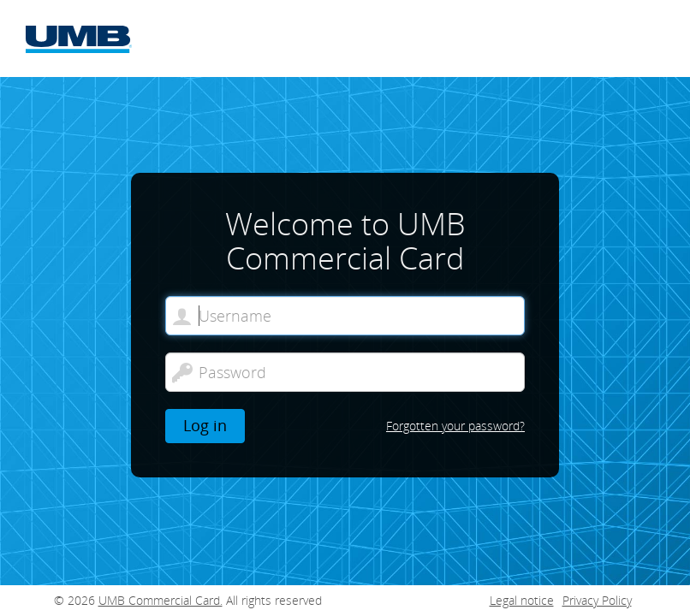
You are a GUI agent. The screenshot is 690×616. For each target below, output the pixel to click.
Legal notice (522, 600)
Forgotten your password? (455, 426)
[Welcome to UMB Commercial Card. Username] (345, 316)
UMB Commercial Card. (161, 600)
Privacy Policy (597, 600)
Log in (205, 425)
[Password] (345, 372)
